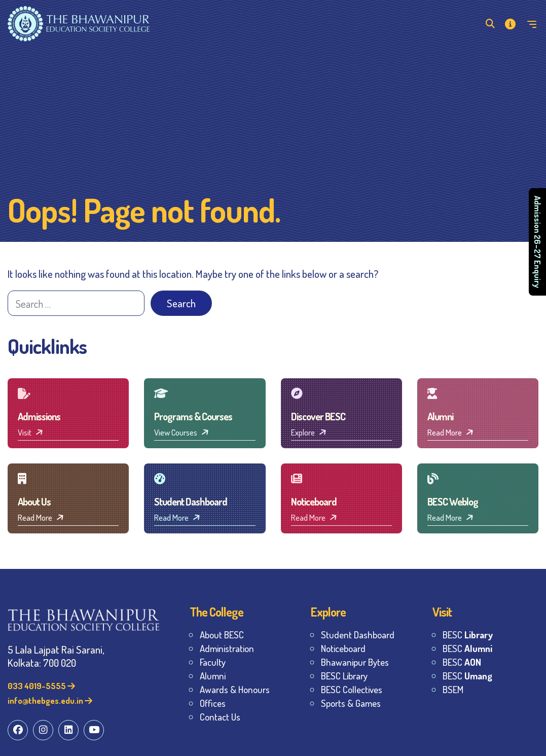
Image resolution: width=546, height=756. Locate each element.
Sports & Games (351, 703)
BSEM (453, 689)
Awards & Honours (235, 689)
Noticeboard (343, 648)
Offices (213, 703)
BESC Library (344, 676)
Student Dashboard (358, 635)
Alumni (213, 676)
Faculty (213, 662)
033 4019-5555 (41, 686)
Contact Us (220, 717)
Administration (227, 648)
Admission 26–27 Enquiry (538, 242)
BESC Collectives (352, 689)
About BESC (222, 635)
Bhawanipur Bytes (355, 662)
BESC (468, 635)
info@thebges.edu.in (50, 700)
